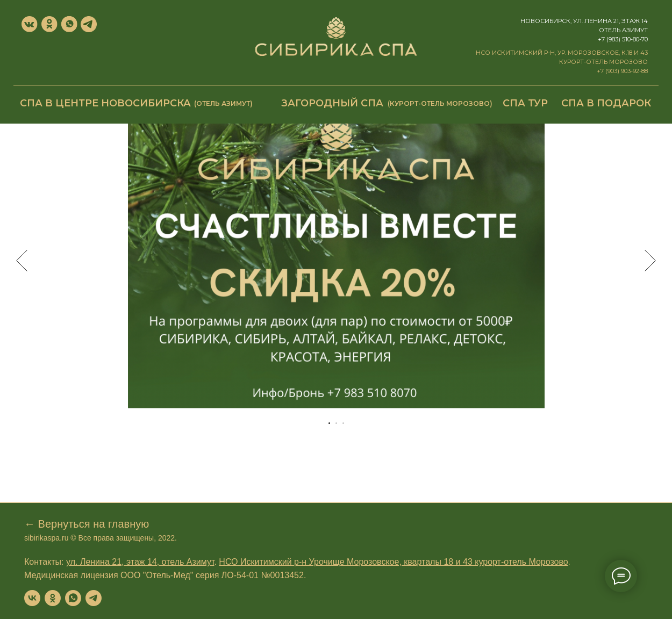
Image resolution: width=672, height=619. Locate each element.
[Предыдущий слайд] (22, 261)
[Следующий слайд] (650, 261)
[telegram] (94, 598)
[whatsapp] (73, 598)
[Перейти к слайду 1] (329, 423)
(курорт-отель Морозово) (440, 103)
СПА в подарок (606, 103)
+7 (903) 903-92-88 (622, 71)
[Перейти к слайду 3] (343, 423)
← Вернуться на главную (87, 524)
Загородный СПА (332, 103)
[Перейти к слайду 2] (336, 423)
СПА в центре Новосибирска (105, 103)
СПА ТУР (525, 103)
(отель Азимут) (223, 103)
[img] (336, 37)
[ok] (53, 598)
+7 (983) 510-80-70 (623, 39)
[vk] (32, 598)
